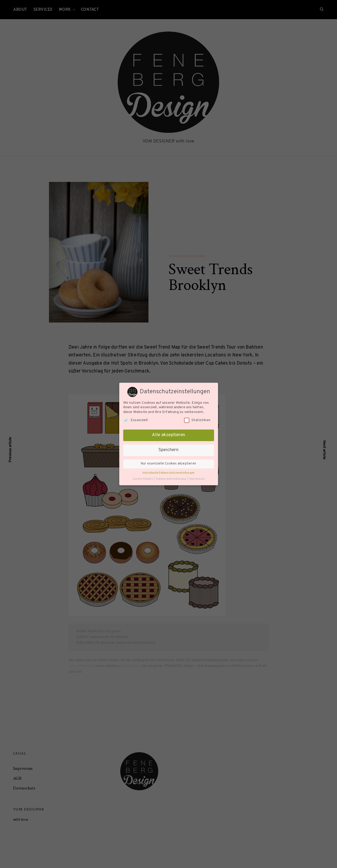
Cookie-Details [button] (143, 479)
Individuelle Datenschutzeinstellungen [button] (168, 473)
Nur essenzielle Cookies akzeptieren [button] (168, 464)
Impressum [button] (197, 479)
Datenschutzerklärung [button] (171, 479)
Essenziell (136, 420)
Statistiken (197, 420)
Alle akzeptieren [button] (168, 435)
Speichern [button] (168, 450)
